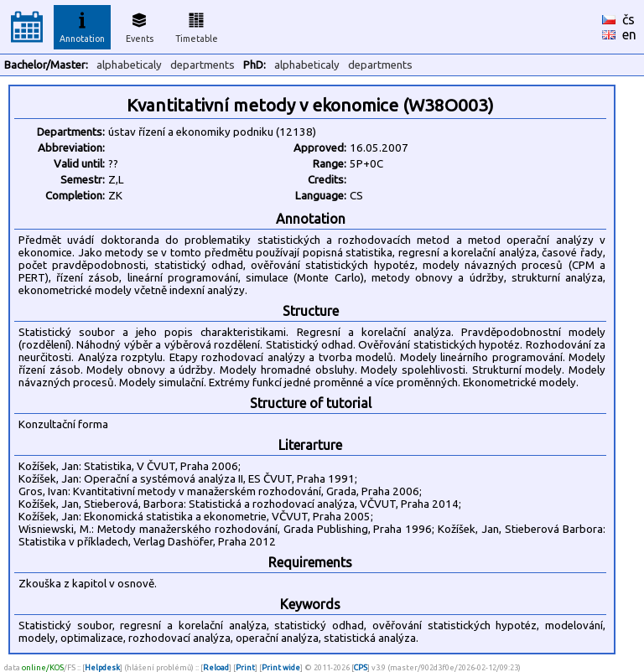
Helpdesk (102, 667)
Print (245, 667)
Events (140, 25)
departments (203, 65)
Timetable (197, 25)
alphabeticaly (129, 65)
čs (628, 19)
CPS (361, 667)
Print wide (281, 667)
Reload (216, 667)
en (629, 34)
